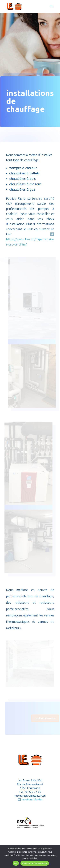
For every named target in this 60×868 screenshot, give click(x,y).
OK (16, 863)
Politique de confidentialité (35, 863)
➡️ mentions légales (30, 800)
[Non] (56, 856)
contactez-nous (46, 718)
